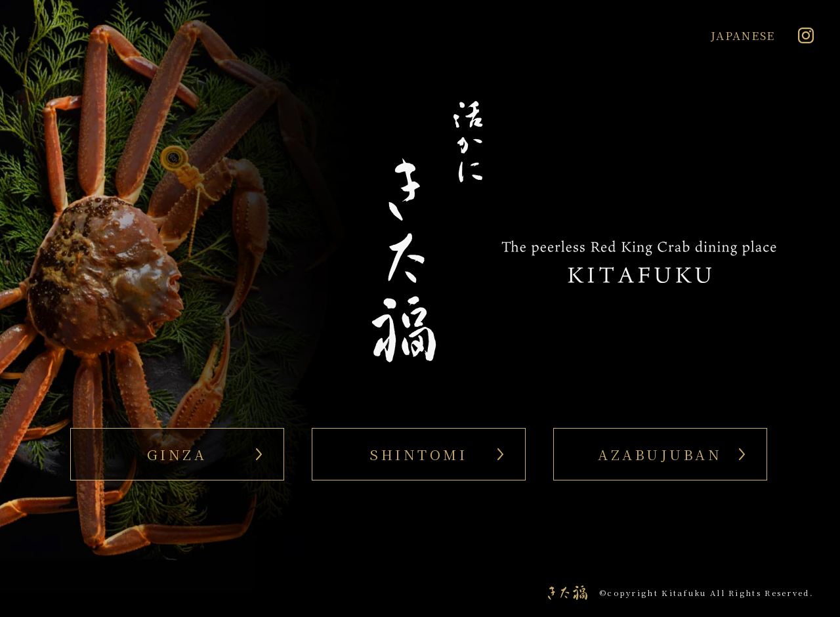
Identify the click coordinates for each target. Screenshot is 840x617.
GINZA (177, 454)
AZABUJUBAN (660, 454)
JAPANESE (743, 35)
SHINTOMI (418, 454)
